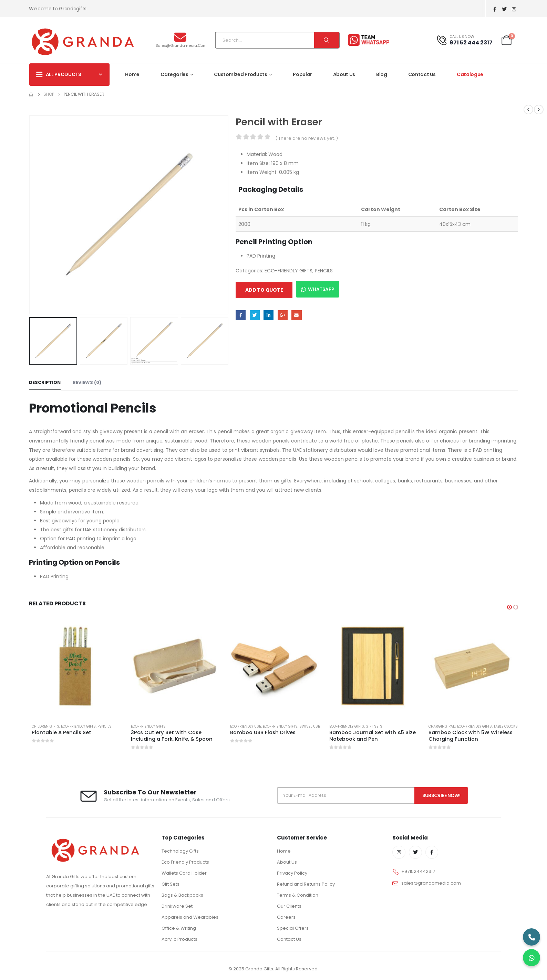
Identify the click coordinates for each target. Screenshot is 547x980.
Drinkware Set (177, 906)
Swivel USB (310, 726)
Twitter (255, 315)
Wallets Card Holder (184, 873)
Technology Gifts (180, 851)
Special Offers (293, 928)
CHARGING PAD (442, 726)
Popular (302, 74)
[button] (509, 607)
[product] (75, 666)
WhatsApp (317, 289)
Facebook (241, 315)
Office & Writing (179, 928)
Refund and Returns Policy (306, 884)
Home (132, 74)
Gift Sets (171, 884)
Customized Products (240, 74)
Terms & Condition (298, 895)
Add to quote (264, 290)
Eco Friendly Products (185, 862)
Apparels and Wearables (190, 917)
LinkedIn (269, 315)
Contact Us (422, 74)
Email (296, 315)
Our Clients (289, 906)
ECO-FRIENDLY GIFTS (288, 271)
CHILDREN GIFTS (45, 726)
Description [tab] (45, 382)
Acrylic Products (179, 939)
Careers (286, 917)
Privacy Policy (292, 873)
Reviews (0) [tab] (87, 382)
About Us (344, 74)
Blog (382, 74)
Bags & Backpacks (182, 895)
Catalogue (470, 74)
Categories (174, 74)
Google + (283, 315)
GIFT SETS (374, 726)
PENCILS (324, 271)
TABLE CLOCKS (506, 726)
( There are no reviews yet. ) (307, 138)
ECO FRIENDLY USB (246, 726)
